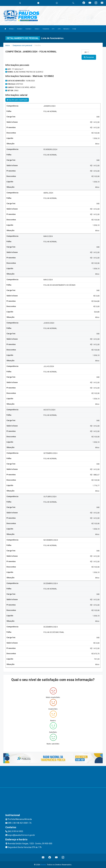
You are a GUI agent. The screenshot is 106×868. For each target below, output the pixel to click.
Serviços (37, 29)
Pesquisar (89, 57)
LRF (53, 29)
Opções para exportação (17, 100)
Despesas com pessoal (22, 45)
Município (20, 29)
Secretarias (29, 29)
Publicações (66, 29)
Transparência (46, 29)
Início (8, 45)
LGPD (59, 29)
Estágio (74, 29)
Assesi (43, 865)
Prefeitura (12, 29)
